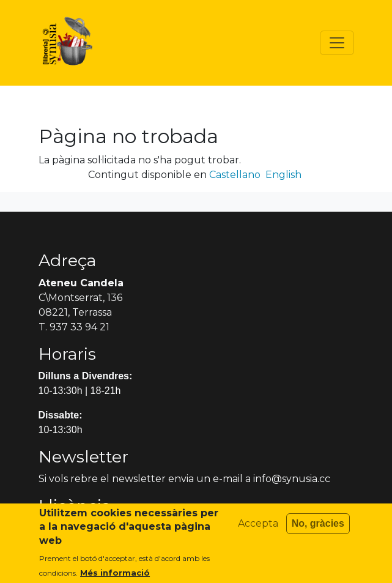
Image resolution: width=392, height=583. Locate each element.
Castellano (235, 175)
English (283, 175)
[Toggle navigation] (337, 43)
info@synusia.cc (292, 479)
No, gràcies (318, 529)
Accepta (258, 529)
